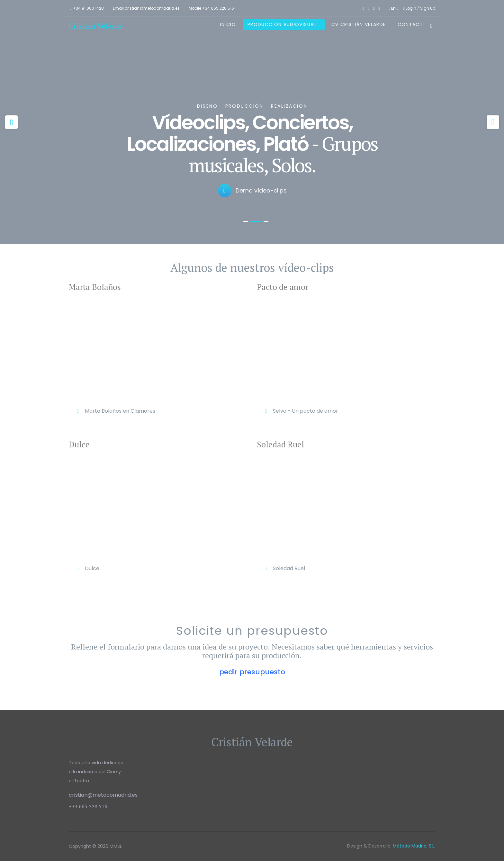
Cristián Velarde (96, 26)
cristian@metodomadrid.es (152, 8)
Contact (410, 24)
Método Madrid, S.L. (414, 846)
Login (410, 8)
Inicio (228, 24)
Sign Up (428, 8)
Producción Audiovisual (282, 24)
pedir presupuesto (252, 672)
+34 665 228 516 (218, 8)
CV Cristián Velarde (359, 24)
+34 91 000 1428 (88, 8)
